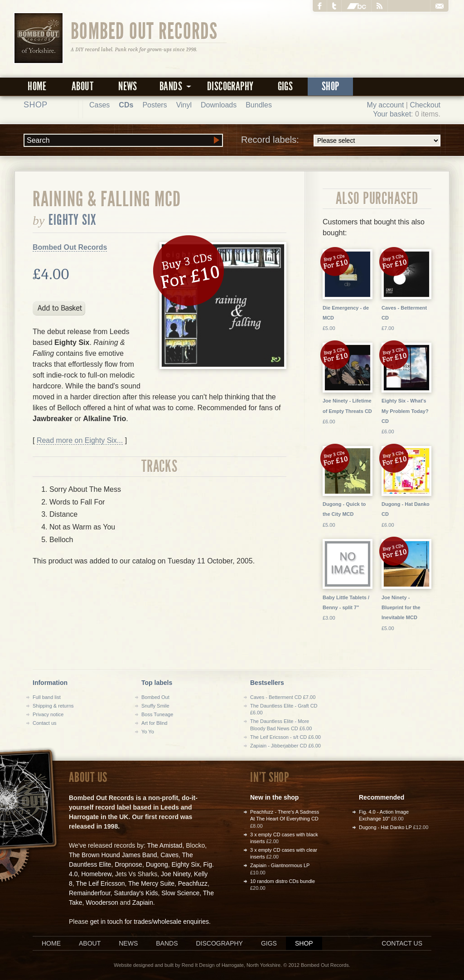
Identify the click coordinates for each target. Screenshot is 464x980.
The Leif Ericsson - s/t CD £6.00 (285, 737)
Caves (169, 855)
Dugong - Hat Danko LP (385, 827)
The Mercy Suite (151, 883)
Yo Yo (148, 732)
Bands (167, 943)
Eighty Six (73, 220)
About (82, 86)
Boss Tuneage (157, 714)
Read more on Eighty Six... (80, 440)
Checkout (425, 105)
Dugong (157, 864)
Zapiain (143, 902)
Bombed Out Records (144, 30)
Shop (331, 86)
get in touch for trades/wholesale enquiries (150, 922)
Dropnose (128, 864)
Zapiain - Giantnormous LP (280, 865)
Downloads (219, 105)
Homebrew (96, 874)
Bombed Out (155, 697)
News (128, 86)
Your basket (392, 114)
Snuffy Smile (155, 706)
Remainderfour (90, 893)
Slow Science (180, 893)
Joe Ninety (176, 874)
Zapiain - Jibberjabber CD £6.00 (285, 746)
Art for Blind (154, 723)
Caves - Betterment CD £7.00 (283, 697)
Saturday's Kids (136, 893)
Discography (230, 86)
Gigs (285, 86)
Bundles (259, 105)
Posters (155, 105)
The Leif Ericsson (100, 883)
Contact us (45, 723)
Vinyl (184, 105)
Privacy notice (48, 714)
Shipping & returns (53, 706)
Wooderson (102, 902)
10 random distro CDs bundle (283, 881)
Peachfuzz (193, 883)
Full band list (47, 697)
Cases (99, 105)
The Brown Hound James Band (113, 855)
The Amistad (165, 845)
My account (386, 105)
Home (37, 86)
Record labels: (341, 141)
